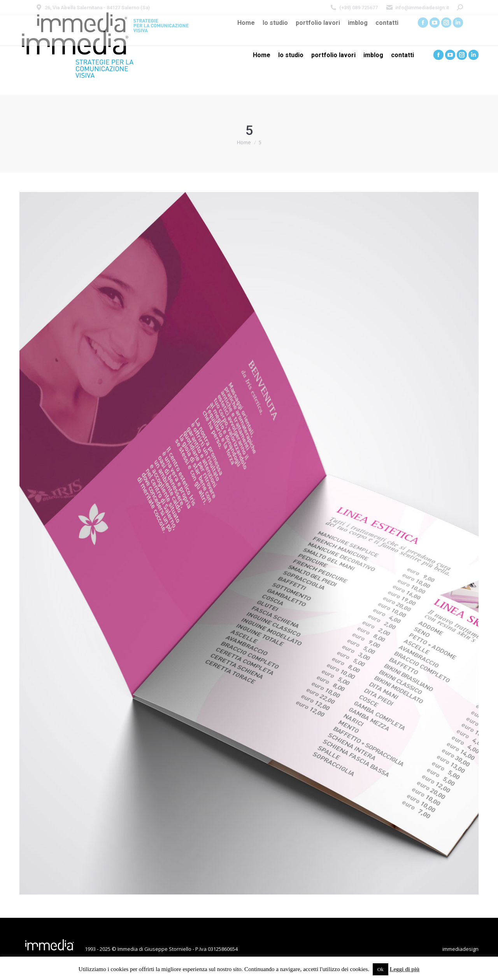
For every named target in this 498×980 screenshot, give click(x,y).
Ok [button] (381, 969)
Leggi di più (404, 969)
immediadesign (460, 949)
